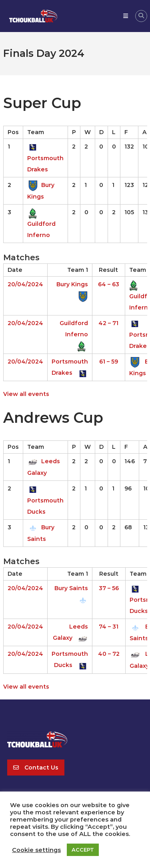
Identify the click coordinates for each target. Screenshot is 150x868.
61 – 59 (109, 362)
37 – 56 (109, 588)
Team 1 (78, 270)
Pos (13, 132)
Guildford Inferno (41, 224)
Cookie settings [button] (36, 850)
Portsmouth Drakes (45, 158)
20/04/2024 (25, 284)
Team (36, 132)
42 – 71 (108, 323)
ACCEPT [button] (83, 850)
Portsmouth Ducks (45, 500)
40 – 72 (109, 654)
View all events (26, 394)
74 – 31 (109, 627)
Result (108, 270)
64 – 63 (109, 284)
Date (15, 270)
